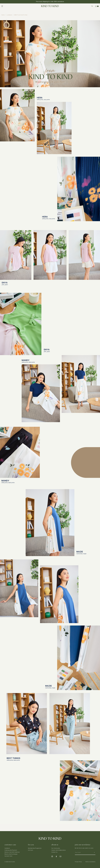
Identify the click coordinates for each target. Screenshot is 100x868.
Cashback (7, 848)
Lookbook (9, 15)
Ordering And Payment (11, 850)
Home (3, 15)
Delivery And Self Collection (12, 852)
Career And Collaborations (59, 850)
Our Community (56, 848)
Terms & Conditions (90, 862)
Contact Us (54, 852)
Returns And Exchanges (11, 854)
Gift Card (30, 850)
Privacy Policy (78, 862)
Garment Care (8, 856)
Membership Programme (35, 848)
